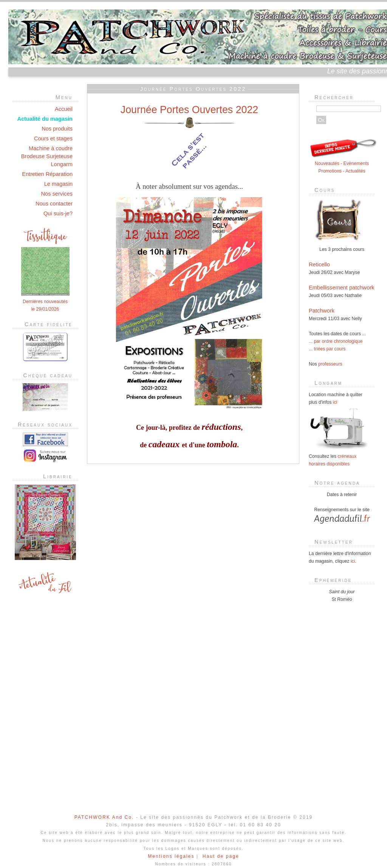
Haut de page (221, 856)
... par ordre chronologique (336, 341)
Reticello (319, 264)
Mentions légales (171, 856)
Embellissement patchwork (341, 288)
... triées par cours (327, 349)
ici (335, 402)
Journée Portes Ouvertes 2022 (189, 110)
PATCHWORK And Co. (104, 817)
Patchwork (322, 311)
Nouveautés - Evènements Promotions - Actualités (343, 163)
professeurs (330, 364)
